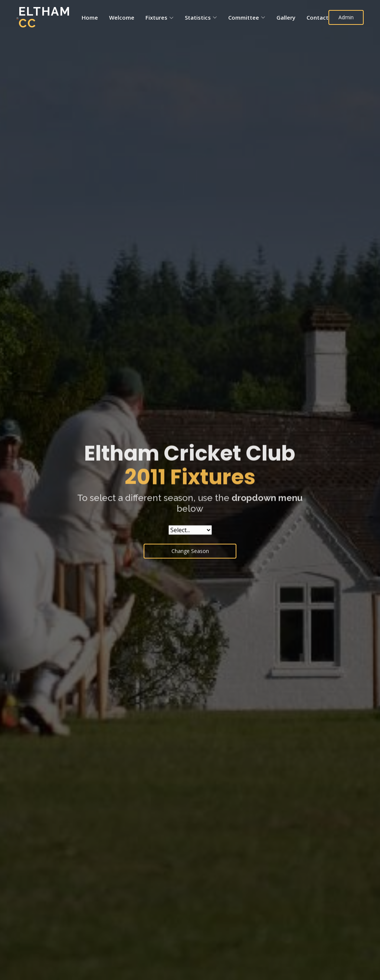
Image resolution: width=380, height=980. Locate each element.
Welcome (122, 17)
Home (90, 17)
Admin (346, 17)
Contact (317, 17)
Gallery (286, 17)
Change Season (190, 554)
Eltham (45, 17)
